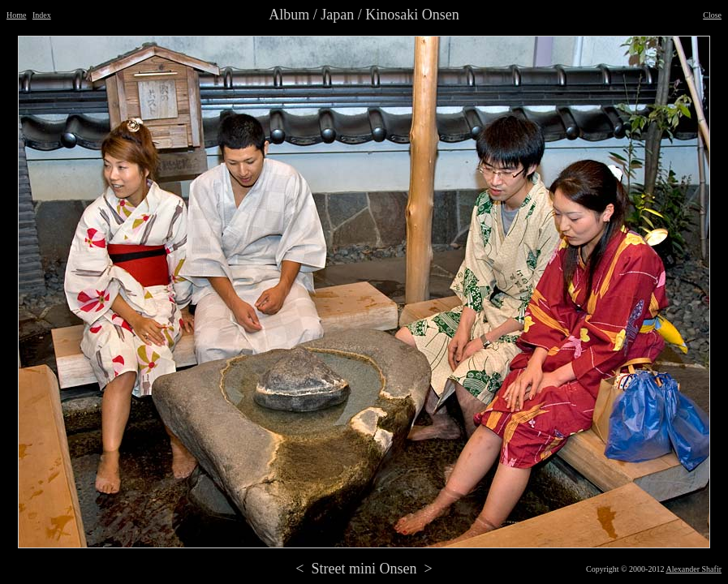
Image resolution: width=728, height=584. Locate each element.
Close (712, 15)
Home (16, 15)
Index (42, 15)
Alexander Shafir (694, 569)
